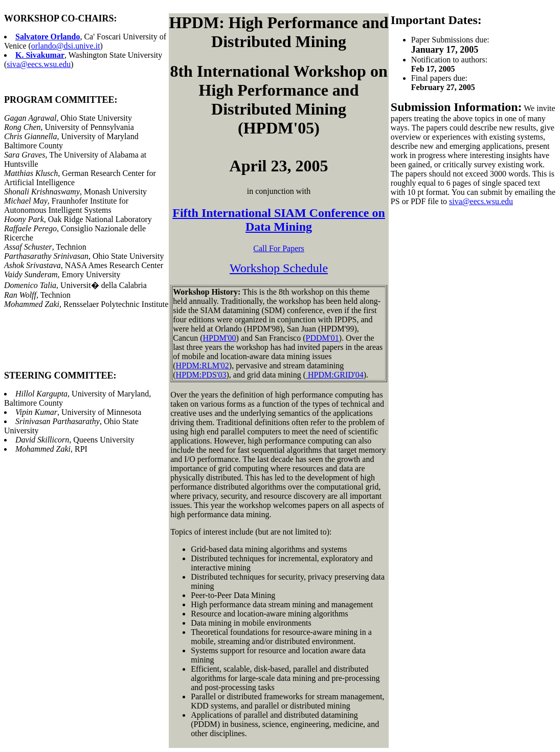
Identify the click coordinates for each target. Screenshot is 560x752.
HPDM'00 (219, 338)
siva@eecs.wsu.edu (39, 64)
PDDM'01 (322, 338)
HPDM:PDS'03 (201, 375)
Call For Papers (279, 248)
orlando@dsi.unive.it (66, 46)
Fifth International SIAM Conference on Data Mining (279, 220)
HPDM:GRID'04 (335, 375)
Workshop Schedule (279, 268)
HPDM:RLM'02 (203, 366)
